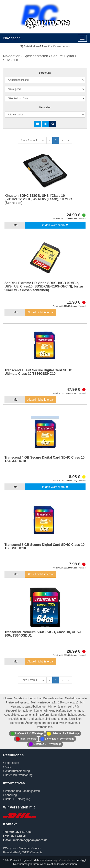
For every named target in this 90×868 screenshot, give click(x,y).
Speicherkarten (36, 56)
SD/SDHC (11, 60)
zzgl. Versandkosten (65, 860)
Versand (82, 219)
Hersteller (45, 107)
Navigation (12, 38)
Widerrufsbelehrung (16, 771)
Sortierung (45, 73)
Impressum (11, 763)
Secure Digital (63, 56)
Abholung (10, 795)
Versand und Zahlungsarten (21, 791)
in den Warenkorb (55, 225)
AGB (7, 767)
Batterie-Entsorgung (17, 799)
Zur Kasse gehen (59, 46)
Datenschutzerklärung (18, 775)
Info (15, 225)
